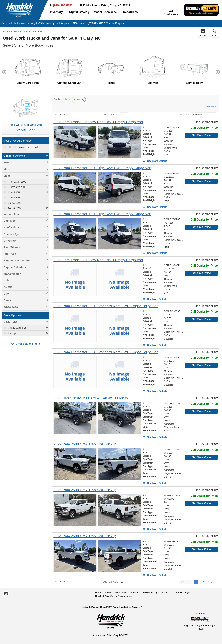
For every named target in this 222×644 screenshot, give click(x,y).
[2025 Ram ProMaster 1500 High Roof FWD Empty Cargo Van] (102, 214)
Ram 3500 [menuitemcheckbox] (13, 198)
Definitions (120, 592)
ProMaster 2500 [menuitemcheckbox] (17, 187)
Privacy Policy (150, 592)
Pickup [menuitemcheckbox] (11, 333)
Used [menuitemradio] (34, 147)
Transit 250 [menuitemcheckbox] (14, 208)
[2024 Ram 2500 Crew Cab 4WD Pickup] (85, 536)
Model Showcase (107, 12)
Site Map (134, 592)
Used (77, 100)
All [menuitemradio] (9, 147)
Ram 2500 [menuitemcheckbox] (13, 192)
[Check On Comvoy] (6, 594)
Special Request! (116, 23)
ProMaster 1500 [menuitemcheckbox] (17, 182)
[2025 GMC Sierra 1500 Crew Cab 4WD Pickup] (91, 398)
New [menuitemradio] (21, 147)
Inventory (58, 12)
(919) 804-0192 (63, 5)
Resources (132, 12)
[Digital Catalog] (79, 12)
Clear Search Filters (26, 344)
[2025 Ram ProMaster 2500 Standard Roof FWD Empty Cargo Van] (106, 306)
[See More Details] (155, 161)
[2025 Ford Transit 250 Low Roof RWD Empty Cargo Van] (98, 122)
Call (214, 33)
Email (203, 33)
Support (165, 592)
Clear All (212, 107)
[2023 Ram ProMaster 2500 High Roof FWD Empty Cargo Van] (102, 168)
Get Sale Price (201, 135)
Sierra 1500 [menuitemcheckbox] (14, 203)
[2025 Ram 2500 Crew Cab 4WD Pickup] (85, 490)
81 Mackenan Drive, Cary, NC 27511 (106, 5)
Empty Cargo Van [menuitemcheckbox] (18, 328)
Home (98, 592)
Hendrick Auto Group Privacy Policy (114, 596)
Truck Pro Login (182, 592)
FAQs (108, 592)
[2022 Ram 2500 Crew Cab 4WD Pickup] (85, 444)
